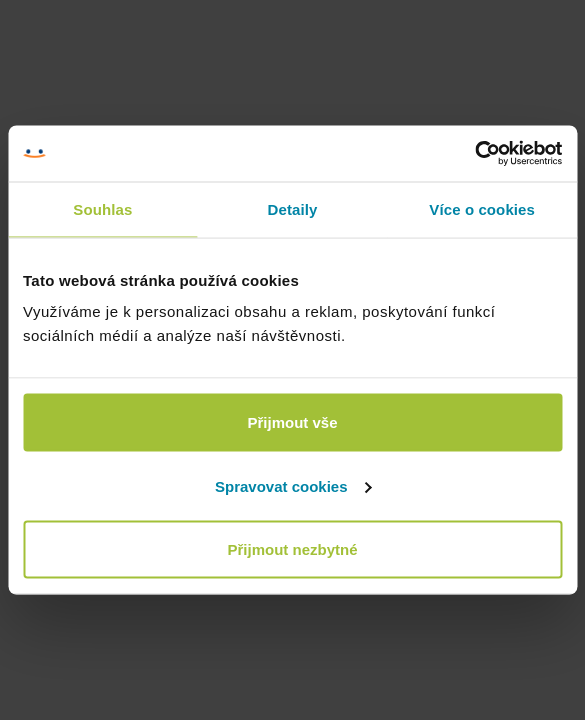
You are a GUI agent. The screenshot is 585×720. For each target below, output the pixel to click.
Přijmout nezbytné (292, 549)
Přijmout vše (292, 422)
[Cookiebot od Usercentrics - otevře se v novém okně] (474, 154)
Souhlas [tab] (102, 208)
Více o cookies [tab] (482, 208)
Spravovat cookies (293, 485)
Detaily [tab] (293, 208)
